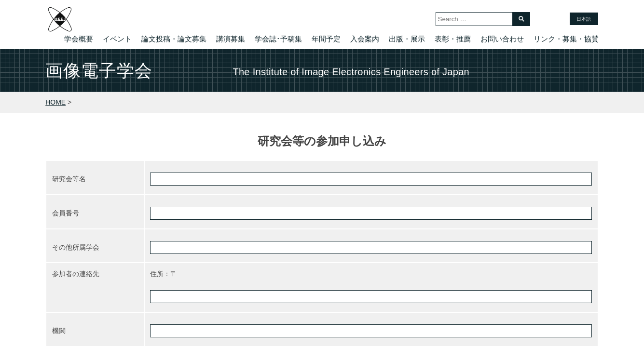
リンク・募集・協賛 (566, 39)
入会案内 (365, 39)
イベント (117, 39)
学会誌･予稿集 (278, 39)
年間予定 (326, 39)
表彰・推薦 (453, 39)
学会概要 (79, 39)
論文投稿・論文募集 (174, 39)
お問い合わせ (502, 39)
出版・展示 (407, 39)
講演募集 (231, 39)
